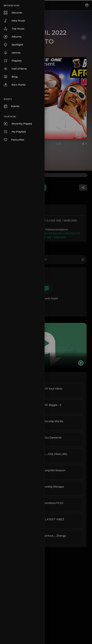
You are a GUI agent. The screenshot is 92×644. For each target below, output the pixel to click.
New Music (15, 21)
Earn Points (15, 85)
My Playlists (15, 132)
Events (11, 106)
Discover (13, 13)
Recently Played (18, 124)
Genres (12, 53)
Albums (13, 37)
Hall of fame (15, 69)
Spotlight (13, 45)
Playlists (13, 61)
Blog (11, 77)
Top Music (14, 29)
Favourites (14, 140)
